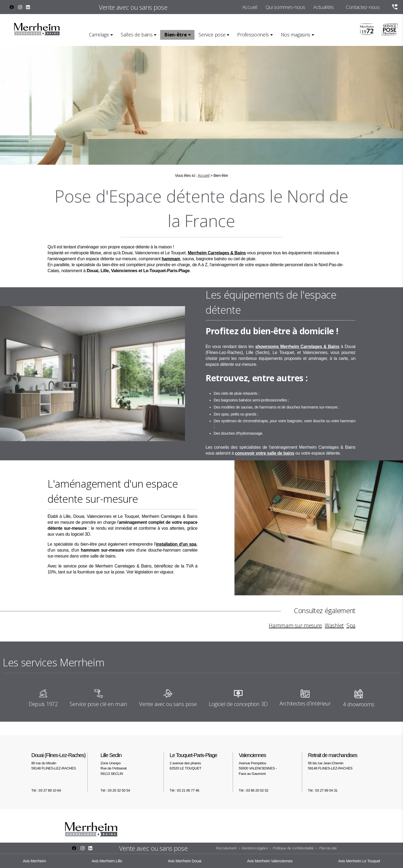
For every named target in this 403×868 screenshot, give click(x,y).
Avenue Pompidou (271, 764)
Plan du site (328, 848)
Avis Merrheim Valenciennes (270, 861)
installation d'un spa (176, 544)
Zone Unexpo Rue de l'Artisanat (132, 764)
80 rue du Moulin (63, 761)
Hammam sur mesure (295, 625)
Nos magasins (296, 35)
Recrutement (226, 848)
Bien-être (175, 35)
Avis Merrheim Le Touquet (359, 861)
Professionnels (253, 35)
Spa (351, 625)
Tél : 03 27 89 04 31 (323, 790)
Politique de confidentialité (293, 848)
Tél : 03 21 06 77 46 (184, 790)
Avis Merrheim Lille (107, 861)
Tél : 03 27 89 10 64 (46, 790)
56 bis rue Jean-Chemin (343, 761)
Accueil (250, 7)
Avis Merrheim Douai (184, 861)
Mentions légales (255, 848)
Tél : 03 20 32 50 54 (115, 790)
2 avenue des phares (201, 761)
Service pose (212, 35)
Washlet (334, 625)
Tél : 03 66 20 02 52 (253, 790)
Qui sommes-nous (285, 7)
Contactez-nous (363, 7)
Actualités (324, 7)
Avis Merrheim (34, 861)
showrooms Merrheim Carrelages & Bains (297, 347)
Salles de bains (137, 35)
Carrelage (99, 35)
